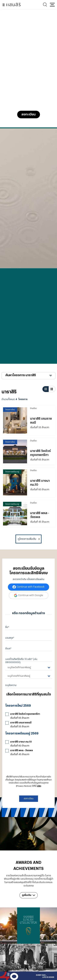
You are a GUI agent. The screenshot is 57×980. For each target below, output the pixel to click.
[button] (52, 5)
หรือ (15, 613)
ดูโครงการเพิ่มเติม (27, 539)
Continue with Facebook (31, 587)
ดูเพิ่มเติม (29, 895)
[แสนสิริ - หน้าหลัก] (11, 5)
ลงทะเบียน (28, 115)
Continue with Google (31, 595)
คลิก (39, 786)
